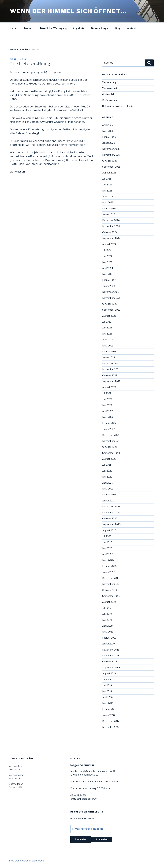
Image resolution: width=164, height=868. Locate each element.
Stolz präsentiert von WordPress (26, 861)
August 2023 (109, 316)
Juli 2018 (107, 679)
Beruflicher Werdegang (54, 28)
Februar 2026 (109, 137)
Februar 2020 (109, 566)
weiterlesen (17, 172)
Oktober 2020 (110, 518)
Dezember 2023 (111, 292)
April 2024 (108, 268)
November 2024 (111, 226)
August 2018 (109, 673)
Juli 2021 (107, 465)
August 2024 (109, 244)
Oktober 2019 (110, 590)
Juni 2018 (107, 685)
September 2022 (111, 381)
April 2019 (107, 626)
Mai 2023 (107, 334)
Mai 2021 (107, 477)
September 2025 (111, 167)
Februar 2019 (109, 638)
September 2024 (111, 238)
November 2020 (111, 513)
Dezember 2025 (111, 149)
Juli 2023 (107, 322)
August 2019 (109, 602)
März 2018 (108, 703)
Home (13, 28)
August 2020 (109, 530)
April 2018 (107, 697)
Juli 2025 (107, 179)
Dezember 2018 (111, 650)
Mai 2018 (107, 691)
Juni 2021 (107, 471)
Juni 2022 (107, 399)
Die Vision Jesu (110, 100)
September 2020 (111, 524)
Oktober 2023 (110, 304)
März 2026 (108, 131)
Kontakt (131, 28)
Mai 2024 (107, 262)
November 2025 (111, 155)
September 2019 (111, 596)
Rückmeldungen (100, 28)
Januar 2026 (109, 143)
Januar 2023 (109, 357)
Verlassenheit (110, 88)
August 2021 (109, 459)
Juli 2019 (107, 608)
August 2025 (109, 173)
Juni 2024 (107, 256)
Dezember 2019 (111, 578)
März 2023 (108, 346)
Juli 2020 (107, 536)
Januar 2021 (108, 501)
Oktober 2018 (110, 661)
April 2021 (107, 483)
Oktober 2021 (110, 447)
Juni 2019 (107, 614)
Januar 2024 (109, 286)
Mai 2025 (107, 191)
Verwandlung (109, 82)
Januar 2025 (109, 214)
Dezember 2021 (111, 435)
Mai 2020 (107, 548)
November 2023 (111, 298)
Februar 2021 (109, 495)
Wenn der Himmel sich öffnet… (68, 11)
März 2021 (108, 489)
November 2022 (111, 369)
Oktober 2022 (110, 375)
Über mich (28, 28)
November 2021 (111, 441)
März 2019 (108, 632)
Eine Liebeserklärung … (32, 64)
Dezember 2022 (111, 363)
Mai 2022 (107, 405)
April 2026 (108, 125)
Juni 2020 (107, 542)
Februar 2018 (109, 709)
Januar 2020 (109, 572)
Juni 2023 (107, 328)
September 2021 (111, 453)
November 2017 (111, 727)
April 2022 (108, 411)
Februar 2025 (109, 208)
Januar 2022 (109, 429)
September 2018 (111, 668)
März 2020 (108, 560)
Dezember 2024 (111, 220)
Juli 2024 (107, 250)
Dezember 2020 (111, 506)
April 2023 (108, 340)
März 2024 (108, 274)
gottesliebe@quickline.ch (84, 799)
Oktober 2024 (110, 232)
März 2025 (108, 202)
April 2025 (108, 197)
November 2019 (111, 584)
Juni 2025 (107, 185)
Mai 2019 (107, 620)
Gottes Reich (109, 94)
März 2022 (108, 417)
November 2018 (111, 656)
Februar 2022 (109, 423)
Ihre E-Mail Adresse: (82, 818)
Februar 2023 (109, 351)
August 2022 (109, 387)
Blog (118, 28)
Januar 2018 (108, 715)
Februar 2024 (109, 280)
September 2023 (111, 310)
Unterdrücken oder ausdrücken (119, 106)
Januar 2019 (108, 644)
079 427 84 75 (78, 795)
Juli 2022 (107, 393)
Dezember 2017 (111, 721)
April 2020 (108, 554)
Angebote (79, 28)
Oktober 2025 (110, 161)
